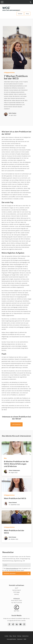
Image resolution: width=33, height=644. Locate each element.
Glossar (14, 636)
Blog (11, 636)
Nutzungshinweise (11, 639)
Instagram (24, 624)
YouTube (20, 624)
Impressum (20, 639)
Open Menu (2, 2)
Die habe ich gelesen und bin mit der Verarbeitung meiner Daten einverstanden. (16, 571)
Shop (27, 14)
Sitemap (19, 636)
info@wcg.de (16, 598)
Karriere (20, 14)
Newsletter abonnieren (10, 573)
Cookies (6, 636)
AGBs (25, 639)
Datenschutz (25, 636)
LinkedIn (17, 624)
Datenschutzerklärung (12, 568)
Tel (31, 2)
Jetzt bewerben (17, 424)
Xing (13, 624)
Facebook (9, 624)
